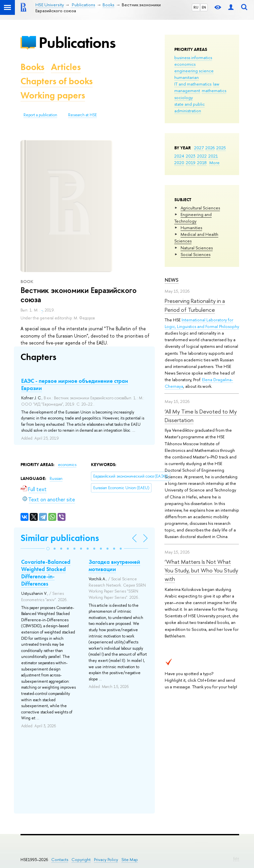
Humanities (191, 228)
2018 (202, 163)
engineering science (194, 71)
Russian (56, 479)
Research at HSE (83, 115)
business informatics (193, 57)
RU (196, 7)
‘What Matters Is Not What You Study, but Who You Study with (201, 570)
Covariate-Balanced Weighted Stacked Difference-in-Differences (46, 573)
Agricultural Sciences (200, 208)
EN (204, 7)
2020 (179, 163)
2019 (191, 163)
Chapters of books (57, 81)
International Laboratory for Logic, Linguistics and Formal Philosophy (202, 323)
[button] (48, 549)
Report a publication (40, 115)
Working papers (53, 95)
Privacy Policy (106, 860)
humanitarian (187, 77)
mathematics (214, 90)
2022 (202, 156)
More (214, 163)
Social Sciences (195, 254)
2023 (191, 156)
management (187, 90)
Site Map (130, 860)
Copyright (81, 860)
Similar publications (60, 538)
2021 (213, 156)
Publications (77, 42)
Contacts (60, 860)
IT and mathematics (193, 84)
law (216, 84)
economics (185, 64)
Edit (236, 858)
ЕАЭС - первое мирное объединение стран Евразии (75, 384)
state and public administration (190, 107)
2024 (179, 156)
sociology (184, 97)
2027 (199, 148)
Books (32, 67)
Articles (66, 67)
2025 (221, 148)
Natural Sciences (197, 248)
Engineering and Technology (193, 218)
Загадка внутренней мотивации (114, 565)
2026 (210, 148)
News (172, 280)
